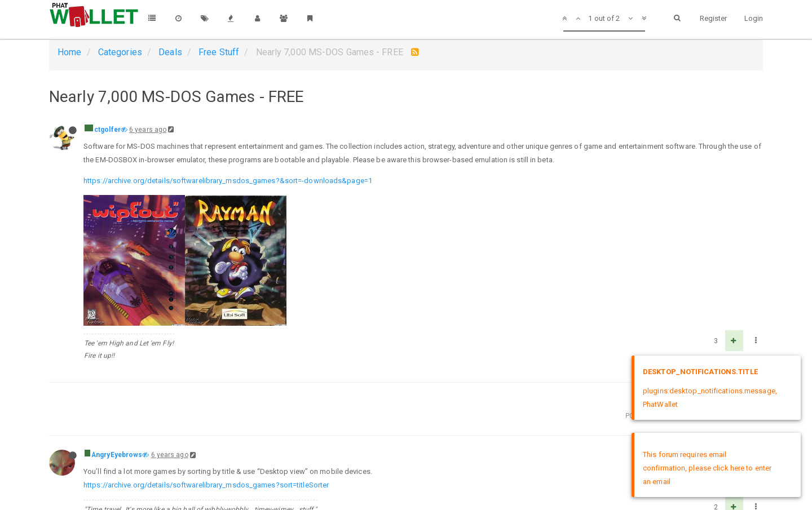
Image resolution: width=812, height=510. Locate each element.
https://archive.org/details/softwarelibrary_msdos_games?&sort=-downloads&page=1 (228, 181)
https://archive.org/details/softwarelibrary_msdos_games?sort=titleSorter (206, 485)
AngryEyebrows (117, 455)
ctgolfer (107, 130)
